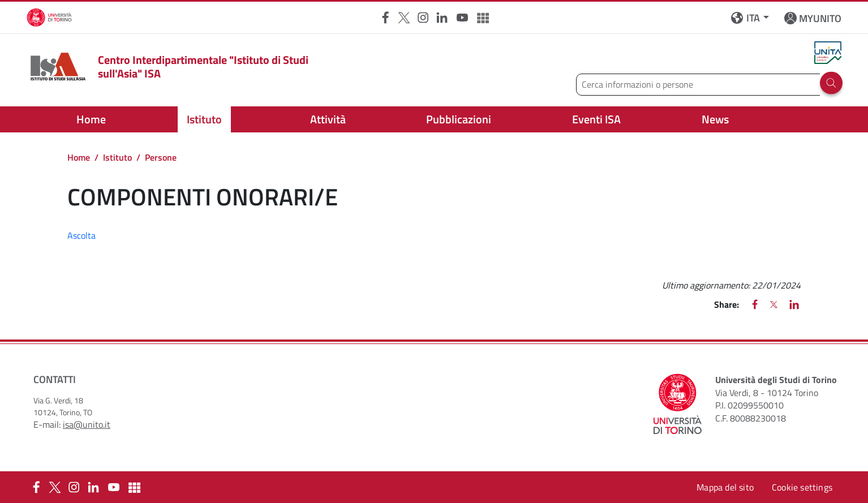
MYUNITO (820, 18)
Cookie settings (802, 487)
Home (91, 119)
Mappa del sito (725, 487)
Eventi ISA (596, 119)
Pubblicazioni (459, 119)
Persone (161, 157)
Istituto (204, 119)
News (715, 119)
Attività (328, 119)
